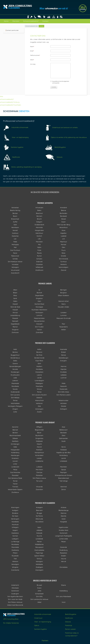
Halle (15, 447)
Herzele (15, 369)
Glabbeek (39, 441)
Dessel (64, 219)
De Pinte (39, 355)
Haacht (39, 444)
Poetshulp (69, 625)
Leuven (15, 461)
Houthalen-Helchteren (39, 310)
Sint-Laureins (15, 395)
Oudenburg (64, 550)
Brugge (39, 513)
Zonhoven (15, 332)
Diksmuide (39, 519)
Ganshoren (15, 591)
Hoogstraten (39, 230)
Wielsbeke (39, 564)
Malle (15, 242)
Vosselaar (39, 264)
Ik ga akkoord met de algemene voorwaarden (60, 82)
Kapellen (64, 233)
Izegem (15, 530)
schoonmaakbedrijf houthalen (11, 105)
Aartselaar (15, 208)
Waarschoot (39, 400)
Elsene (64, 585)
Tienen (15, 484)
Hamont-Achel (64, 301)
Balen (39, 210)
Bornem (39, 216)
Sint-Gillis (39, 596)
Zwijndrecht (15, 273)
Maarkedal (15, 383)
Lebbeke (64, 375)
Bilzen (15, 293)
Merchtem (39, 470)
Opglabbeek (15, 324)
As (39, 290)
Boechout (39, 213)
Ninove (39, 389)
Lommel (39, 315)
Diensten (16, 21)
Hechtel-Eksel (39, 304)
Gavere (15, 363)
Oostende (64, 547)
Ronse (39, 392)
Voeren (39, 330)
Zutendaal (39, 332)
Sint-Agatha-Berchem (15, 596)
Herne (64, 447)
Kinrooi (15, 312)
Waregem (39, 561)
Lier (15, 239)
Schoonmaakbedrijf (31, 21)
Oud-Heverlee (15, 472)
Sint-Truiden (39, 327)
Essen (64, 222)
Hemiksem (15, 227)
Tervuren (39, 481)
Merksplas (15, 244)
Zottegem (64, 409)
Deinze (64, 355)
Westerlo (64, 264)
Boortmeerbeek (15, 435)
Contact (45, 21)
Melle (64, 383)
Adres (32, 60)
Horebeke (39, 369)
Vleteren (15, 561)
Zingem (15, 409)
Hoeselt (15, 310)
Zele (39, 406)
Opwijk (64, 470)
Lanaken (64, 312)
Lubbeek (39, 467)
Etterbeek (15, 588)
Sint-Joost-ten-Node (15, 599)
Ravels (39, 253)
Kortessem (39, 312)
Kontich (39, 236)
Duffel (15, 222)
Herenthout (64, 227)
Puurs (64, 250)
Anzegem (39, 507)
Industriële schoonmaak (16, 127)
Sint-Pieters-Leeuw (39, 478)
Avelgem (15, 510)
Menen (39, 542)
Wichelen (64, 403)
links (2, 96)
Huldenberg (15, 452)
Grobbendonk (39, 225)
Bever (39, 433)
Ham (39, 301)
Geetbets (15, 441)
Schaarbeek (39, 594)
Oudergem (15, 594)
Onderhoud (38, 618)
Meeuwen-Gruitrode (64, 318)
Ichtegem (15, 527)
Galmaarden (64, 438)
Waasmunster (64, 400)
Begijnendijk (39, 430)
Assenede (64, 349)
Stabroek (39, 262)
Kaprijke (64, 369)
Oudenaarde (15, 392)
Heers (64, 304)
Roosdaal (15, 475)
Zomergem (39, 409)
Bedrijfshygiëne (55, 147)
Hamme (64, 366)
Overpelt (39, 324)
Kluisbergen (15, 372)
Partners (45, 641)
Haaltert (39, 366)
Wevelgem (15, 564)
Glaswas (54, 157)
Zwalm (39, 412)
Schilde (15, 259)
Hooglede (64, 522)
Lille (39, 239)
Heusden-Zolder (64, 307)
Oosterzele (64, 389)
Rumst (39, 256)
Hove (64, 230)
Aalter (39, 349)
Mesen (64, 542)
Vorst (64, 602)
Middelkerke (39, 544)
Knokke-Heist (64, 530)
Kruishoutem (15, 375)
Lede (15, 378)
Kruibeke (64, 372)
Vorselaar (15, 264)
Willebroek (39, 267)
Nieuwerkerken (39, 321)
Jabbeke (39, 530)
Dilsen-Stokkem (64, 295)
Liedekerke (39, 461)
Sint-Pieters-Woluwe (15, 602)
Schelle (64, 256)
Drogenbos (39, 438)
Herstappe (39, 307)
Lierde (39, 378)
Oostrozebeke (39, 550)
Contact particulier (12, 30)
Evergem (64, 361)
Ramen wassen (70, 629)
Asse (64, 427)
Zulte (15, 412)
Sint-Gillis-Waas (64, 392)
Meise (15, 470)
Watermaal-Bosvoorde (15, 605)
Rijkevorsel (15, 256)
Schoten (39, 259)
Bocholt (39, 293)
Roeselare (64, 553)
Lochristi (64, 378)
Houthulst (15, 524)
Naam (32, 47)
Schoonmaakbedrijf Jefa (32, 26)
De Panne (39, 516)
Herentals (39, 227)
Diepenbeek (39, 295)
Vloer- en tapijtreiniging (16, 137)
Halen (15, 301)
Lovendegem (39, 381)
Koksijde (39, 533)
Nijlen (39, 247)
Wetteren (39, 403)
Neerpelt (15, 321)
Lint (64, 239)
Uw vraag (33, 64)
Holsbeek (64, 450)
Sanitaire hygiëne (13, 147)
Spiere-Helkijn (39, 556)
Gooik (64, 441)
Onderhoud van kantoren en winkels (61, 127)
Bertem (15, 433)
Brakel (64, 352)
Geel (15, 225)
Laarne (39, 375)
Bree (15, 295)
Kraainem (15, 458)
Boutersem (39, 435)
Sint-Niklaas (15, 398)
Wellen (64, 330)
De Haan (15, 516)
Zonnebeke (64, 567)
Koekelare (15, 533)
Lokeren (15, 381)
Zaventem (39, 489)
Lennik (64, 458)
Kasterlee (15, 236)
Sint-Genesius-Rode (15, 478)
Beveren (39, 352)
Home (6, 21)
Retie (64, 253)
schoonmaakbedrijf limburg (10, 102)
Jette (39, 591)
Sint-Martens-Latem (64, 395)
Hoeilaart (39, 450)
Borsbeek (64, 216)
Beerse (64, 210)
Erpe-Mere (39, 361)
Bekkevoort (64, 430)
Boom (15, 216)
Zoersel (64, 270)
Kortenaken (39, 455)
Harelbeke (15, 522)
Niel (15, 247)
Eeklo (15, 361)
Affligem (39, 427)
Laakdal (64, 236)
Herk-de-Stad (15, 307)
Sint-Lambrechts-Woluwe (39, 599)
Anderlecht (15, 585)
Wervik (64, 561)
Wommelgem (64, 267)
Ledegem (15, 539)
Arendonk (64, 208)
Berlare (15, 352)
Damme (64, 513)
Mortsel (64, 244)
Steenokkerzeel (64, 478)
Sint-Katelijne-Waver (15, 262)
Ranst (15, 253)
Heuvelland (39, 522)
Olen (64, 247)
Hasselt (15, 304)
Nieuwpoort (39, 547)
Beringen (64, 290)
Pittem (15, 553)
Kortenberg (64, 455)
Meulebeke (15, 544)
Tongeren (15, 330)
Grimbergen (15, 444)
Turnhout (64, 262)
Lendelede (39, 539)
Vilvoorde (39, 487)
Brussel (39, 585)
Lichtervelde (64, 539)
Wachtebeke (15, 403)
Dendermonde (39, 358)
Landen (39, 458)
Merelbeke (15, 386)
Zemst (64, 489)
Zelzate (64, 406)
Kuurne (39, 536)
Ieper (39, 527)
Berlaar (15, 213)
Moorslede (15, 547)
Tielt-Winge (64, 481)
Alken (15, 290)
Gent (39, 363)
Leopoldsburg (15, 315)
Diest (64, 435)
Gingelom (39, 298)
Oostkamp (15, 550)
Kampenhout (39, 452)
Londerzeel (15, 467)
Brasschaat (15, 219)
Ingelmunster (64, 527)
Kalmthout (39, 233)
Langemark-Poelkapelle (64, 536)
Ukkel (39, 602)
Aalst (15, 349)
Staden (64, 556)
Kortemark (64, 533)
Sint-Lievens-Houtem (39, 395)
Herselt (15, 230)
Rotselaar (39, 475)
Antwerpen (39, 208)
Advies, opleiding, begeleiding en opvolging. (22, 167)
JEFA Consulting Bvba (11, 619)
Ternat (15, 481)
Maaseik (15, 318)
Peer (64, 324)
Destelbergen (64, 358)
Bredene (15, 513)
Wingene (15, 567)
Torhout (39, 559)
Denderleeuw (15, 358)
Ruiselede (15, 556)
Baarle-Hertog (15, 210)
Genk (15, 298)
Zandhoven (39, 270)
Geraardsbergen (15, 366)
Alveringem (15, 507)
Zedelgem (39, 567)
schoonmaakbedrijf (7, 99)
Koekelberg (64, 591)
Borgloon (64, 293)
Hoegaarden (15, 450)
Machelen (64, 467)
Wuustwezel (15, 270)
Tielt (15, 559)
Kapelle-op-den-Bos (64, 452)
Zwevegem (39, 570)
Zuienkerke (15, 570)
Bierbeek (64, 433)
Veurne (64, 559)
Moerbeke (39, 386)
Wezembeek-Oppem (15, 489)
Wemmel (64, 487)
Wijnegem (15, 267)
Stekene (39, 398)
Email (32, 51)
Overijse (39, 472)
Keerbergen (15, 455)
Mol (39, 244)
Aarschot (15, 427)
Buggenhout (15, 355)
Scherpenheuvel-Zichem (64, 475)
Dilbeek (15, 438)
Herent (39, 447)
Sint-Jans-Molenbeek (64, 596)
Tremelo (15, 487)
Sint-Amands (64, 259)
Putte (39, 250)
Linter (15, 464)
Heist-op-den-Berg (64, 225)
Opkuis (37, 625)
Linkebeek (64, 461)
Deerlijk (64, 516)
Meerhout (64, 242)
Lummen (64, 315)
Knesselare (39, 372)
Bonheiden (64, 213)
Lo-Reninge (15, 542)
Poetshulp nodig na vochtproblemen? (72, 634)
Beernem (39, 510)
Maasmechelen (39, 318)
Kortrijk (15, 536)
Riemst (15, 327)
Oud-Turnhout (15, 250)
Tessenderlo (64, 327)
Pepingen (64, 472)
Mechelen (39, 242)
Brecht (39, 219)
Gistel (64, 519)
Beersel (15, 430)
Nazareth (64, 386)
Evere (39, 588)
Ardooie (64, 507)
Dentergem (15, 519)
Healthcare (11, 157)
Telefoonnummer (35, 55)
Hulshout (15, 233)
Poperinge (39, 553)
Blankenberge (64, 510)
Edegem (39, 222)
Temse (15, 400)
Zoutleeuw (15, 492)
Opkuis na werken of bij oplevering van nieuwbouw (66, 137)
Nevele (15, 389)
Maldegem (39, 383)
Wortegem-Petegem (15, 406)
